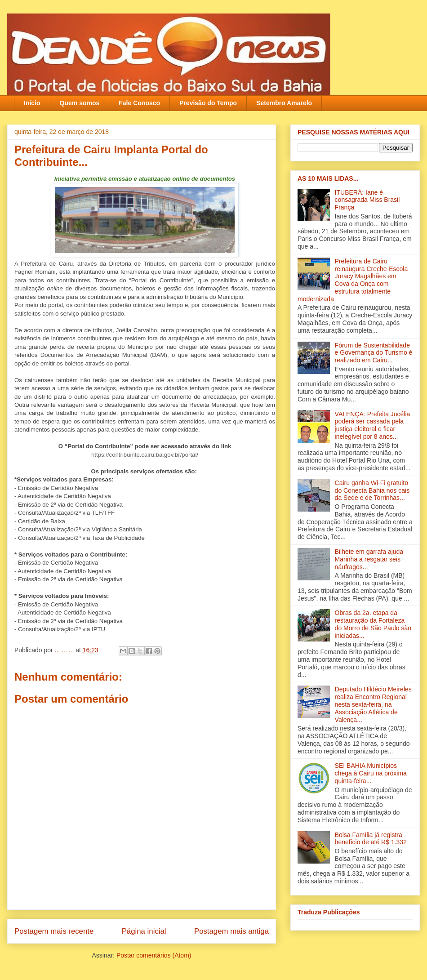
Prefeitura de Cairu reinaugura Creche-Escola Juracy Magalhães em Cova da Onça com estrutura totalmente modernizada (353, 280)
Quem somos (80, 103)
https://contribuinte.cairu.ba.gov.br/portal (144, 455)
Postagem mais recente (54, 931)
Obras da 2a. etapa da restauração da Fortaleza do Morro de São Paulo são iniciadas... (373, 624)
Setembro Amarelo (284, 103)
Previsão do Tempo (208, 103)
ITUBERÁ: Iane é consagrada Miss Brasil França (367, 200)
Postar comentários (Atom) (154, 955)
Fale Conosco (139, 103)
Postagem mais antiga (231, 931)
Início (32, 103)
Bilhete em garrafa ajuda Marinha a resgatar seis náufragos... (369, 559)
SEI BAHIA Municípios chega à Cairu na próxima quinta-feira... (371, 773)
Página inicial (144, 931)
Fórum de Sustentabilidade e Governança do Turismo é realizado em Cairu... (374, 353)
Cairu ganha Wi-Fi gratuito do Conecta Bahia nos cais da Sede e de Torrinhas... (372, 490)
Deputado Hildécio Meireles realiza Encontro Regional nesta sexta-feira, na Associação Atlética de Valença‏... (373, 704)
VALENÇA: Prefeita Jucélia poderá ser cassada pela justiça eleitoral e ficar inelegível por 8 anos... (373, 425)
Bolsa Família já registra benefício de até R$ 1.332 (371, 839)
